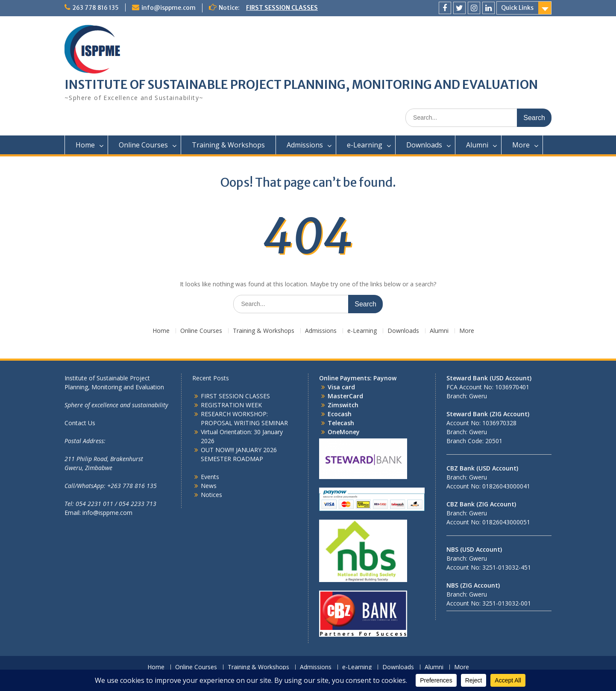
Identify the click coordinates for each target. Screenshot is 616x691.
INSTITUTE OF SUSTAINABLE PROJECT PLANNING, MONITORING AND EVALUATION (301, 85)
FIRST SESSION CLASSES (282, 8)
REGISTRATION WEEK (231, 405)
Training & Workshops (228, 145)
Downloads (424, 145)
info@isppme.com (169, 8)
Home (85, 145)
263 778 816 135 (95, 8)
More (521, 145)
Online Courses (143, 145)
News (209, 486)
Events (210, 477)
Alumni (477, 145)
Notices (211, 495)
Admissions (305, 145)
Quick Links (517, 8)
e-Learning (365, 145)
